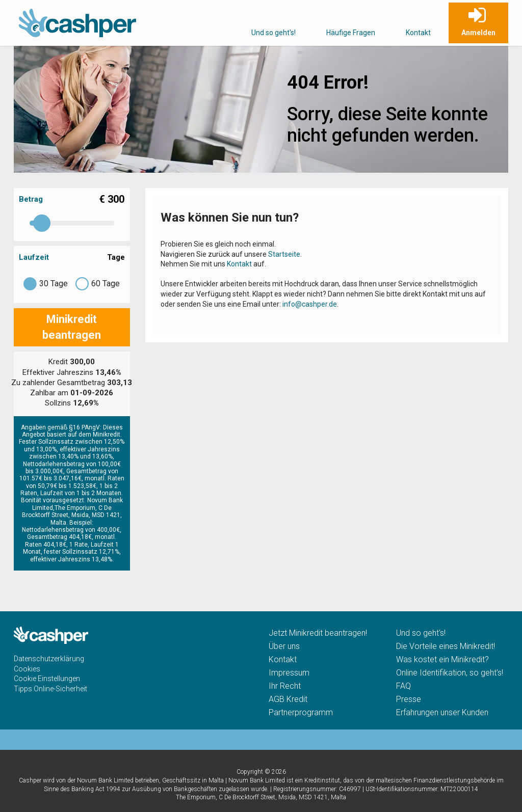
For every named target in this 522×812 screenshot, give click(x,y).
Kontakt (418, 33)
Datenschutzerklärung (49, 659)
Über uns (284, 646)
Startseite (284, 254)
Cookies (27, 669)
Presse (409, 699)
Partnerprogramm (301, 712)
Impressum (289, 673)
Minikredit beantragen (72, 327)
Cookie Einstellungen (47, 679)
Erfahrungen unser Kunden (442, 712)
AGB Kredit (288, 699)
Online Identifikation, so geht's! (450, 673)
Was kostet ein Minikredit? (442, 659)
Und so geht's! (273, 33)
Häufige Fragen (351, 33)
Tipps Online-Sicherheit (50, 689)
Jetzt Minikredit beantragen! (318, 633)
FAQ (403, 686)
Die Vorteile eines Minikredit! (446, 646)
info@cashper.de (310, 304)
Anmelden (478, 33)
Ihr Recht (285, 686)
